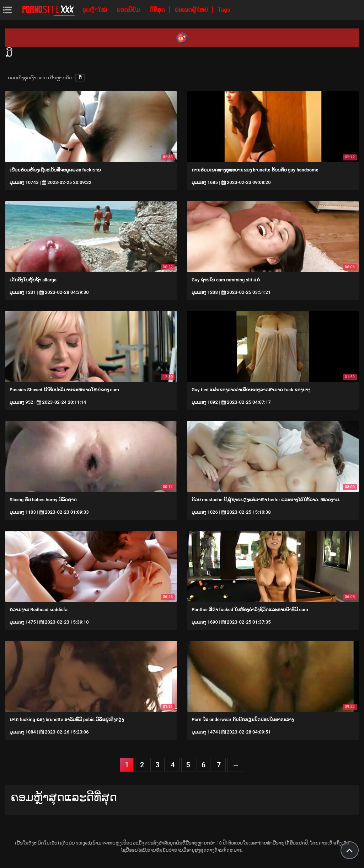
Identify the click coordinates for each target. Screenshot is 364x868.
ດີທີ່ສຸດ (158, 10)
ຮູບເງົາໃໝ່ (95, 10)
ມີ (80, 78)
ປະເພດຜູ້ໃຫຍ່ (192, 10)
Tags (224, 10)
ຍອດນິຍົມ (129, 10)
